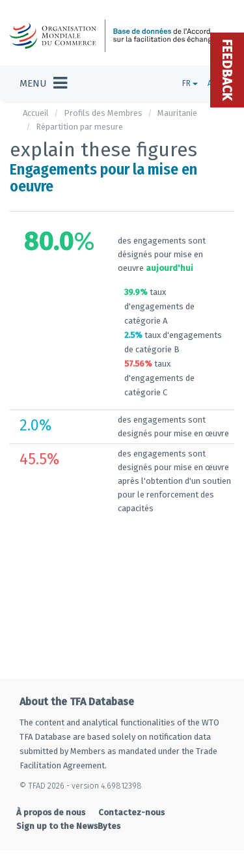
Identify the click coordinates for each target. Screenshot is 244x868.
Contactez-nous (131, 798)
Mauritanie (177, 113)
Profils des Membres (103, 113)
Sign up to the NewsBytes (68, 812)
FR (190, 83)
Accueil (36, 113)
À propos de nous (51, 798)
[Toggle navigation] (43, 83)
